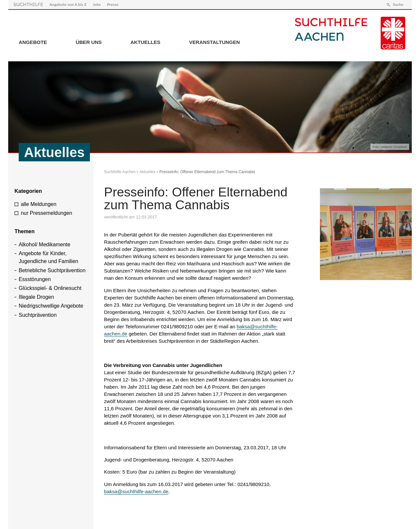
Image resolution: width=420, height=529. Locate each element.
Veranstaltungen (214, 42)
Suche (398, 4)
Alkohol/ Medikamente (44, 244)
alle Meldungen (39, 204)
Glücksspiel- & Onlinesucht (50, 288)
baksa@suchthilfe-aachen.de (136, 491)
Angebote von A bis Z (68, 4)
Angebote (33, 42)
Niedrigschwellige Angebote (51, 306)
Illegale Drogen (36, 297)
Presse (113, 4)
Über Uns (89, 42)
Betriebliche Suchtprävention (52, 270)
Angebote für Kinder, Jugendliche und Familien (48, 257)
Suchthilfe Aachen (120, 172)
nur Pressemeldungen (46, 213)
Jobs (97, 4)
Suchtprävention (38, 315)
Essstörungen (35, 279)
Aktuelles (146, 42)
